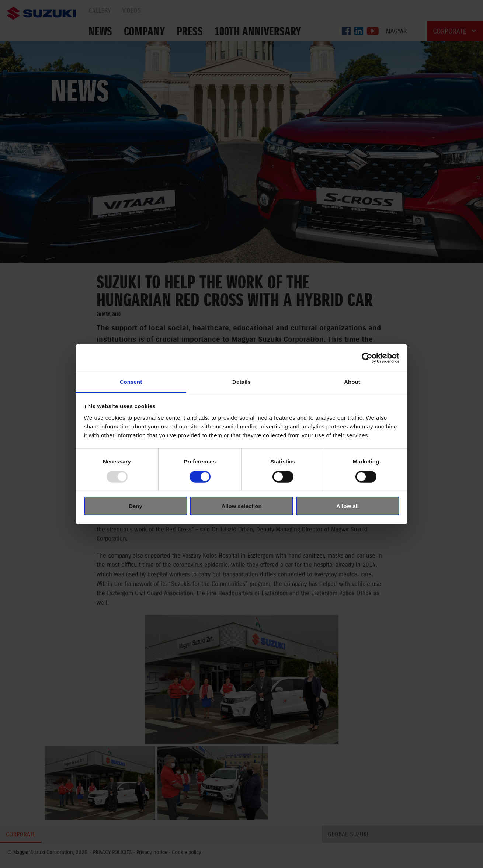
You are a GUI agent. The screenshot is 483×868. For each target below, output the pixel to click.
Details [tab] (241, 382)
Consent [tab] (131, 382)
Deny (135, 506)
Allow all (348, 506)
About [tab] (352, 382)
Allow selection (241, 506)
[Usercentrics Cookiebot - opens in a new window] (367, 358)
